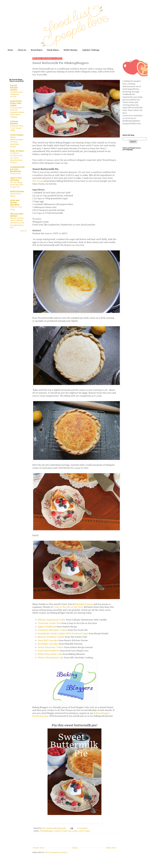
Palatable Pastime (84, 604)
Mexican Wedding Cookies (51, 637)
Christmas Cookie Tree (49, 623)
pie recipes (73, 831)
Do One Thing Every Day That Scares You (17, 185)
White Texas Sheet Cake (50, 654)
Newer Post (38, 848)
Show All (23, 231)
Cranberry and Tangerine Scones (16, 94)
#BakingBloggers (47, 831)
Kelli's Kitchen (17, 192)
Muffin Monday (71, 50)
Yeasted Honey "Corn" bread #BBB (17, 128)
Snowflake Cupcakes (48, 644)
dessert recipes (62, 831)
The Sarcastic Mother (17, 215)
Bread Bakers (37, 50)
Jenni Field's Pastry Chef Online (16, 103)
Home (10, 50)
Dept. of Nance (17, 151)
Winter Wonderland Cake (51, 658)
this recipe (38, 181)
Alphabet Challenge (91, 50)
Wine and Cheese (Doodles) (15, 203)
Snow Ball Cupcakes (48, 641)
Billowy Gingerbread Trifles (52, 620)
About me (22, 50)
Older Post (111, 848)
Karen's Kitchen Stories (14, 88)
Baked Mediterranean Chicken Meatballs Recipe (17, 142)
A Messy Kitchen (14, 123)
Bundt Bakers (53, 50)
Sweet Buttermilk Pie (49, 651)
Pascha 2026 (15, 174)
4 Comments (82, 828)
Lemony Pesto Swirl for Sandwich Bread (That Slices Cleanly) (17, 112)
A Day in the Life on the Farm (68, 607)
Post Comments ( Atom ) (56, 852)
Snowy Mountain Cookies (51, 647)
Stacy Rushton (48, 828)
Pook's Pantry (17, 135)
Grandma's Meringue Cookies (52, 630)
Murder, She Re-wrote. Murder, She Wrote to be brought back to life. (17, 223)
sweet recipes (85, 831)
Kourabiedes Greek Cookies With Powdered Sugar (63, 634)
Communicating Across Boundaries (17, 169)
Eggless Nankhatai (47, 627)
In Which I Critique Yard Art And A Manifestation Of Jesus (16, 158)
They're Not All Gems (16, 179)
